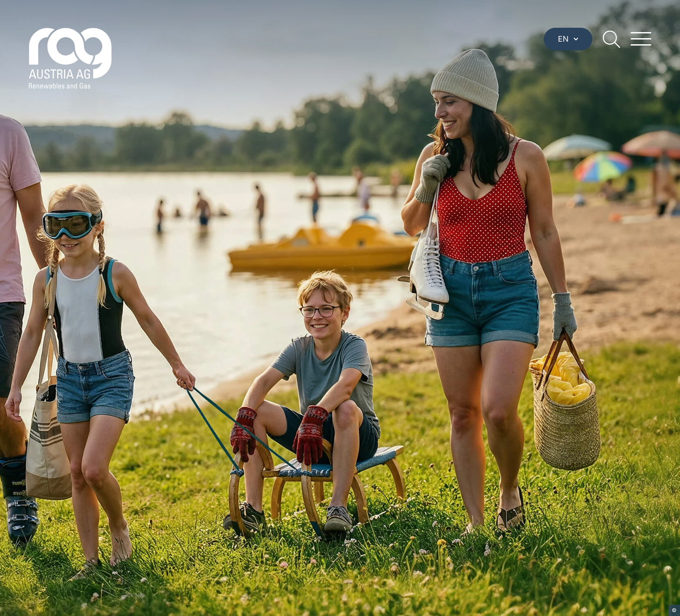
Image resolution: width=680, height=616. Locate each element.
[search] (611, 39)
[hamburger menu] (641, 39)
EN (568, 39)
